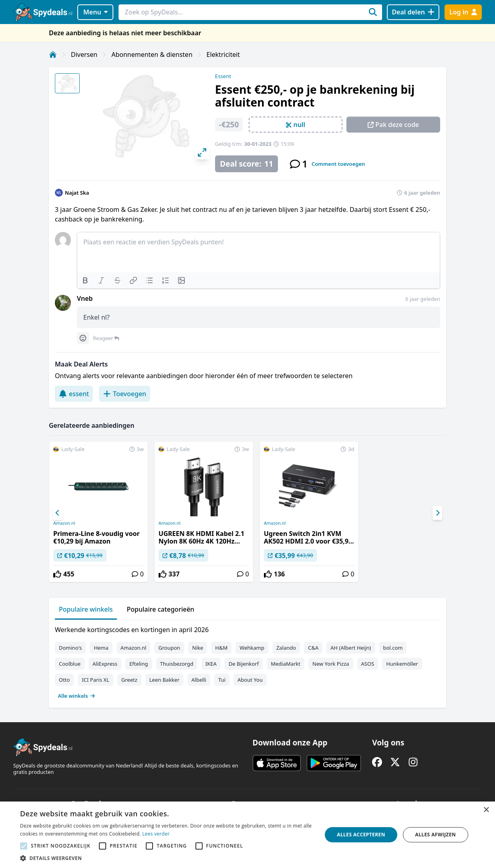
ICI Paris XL (95, 680)
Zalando (286, 648)
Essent (223, 76)
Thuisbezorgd (177, 664)
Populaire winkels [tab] (86, 609)
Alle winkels (77, 696)
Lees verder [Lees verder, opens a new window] (156, 834)
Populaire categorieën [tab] (161, 609)
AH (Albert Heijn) (351, 648)
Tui (222, 680)
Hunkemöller (402, 664)
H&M (221, 648)
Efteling (139, 664)
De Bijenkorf (244, 664)
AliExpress (105, 664)
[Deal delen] (413, 12)
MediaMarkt (286, 664)
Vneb (85, 298)
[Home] (53, 54)
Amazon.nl (64, 523)
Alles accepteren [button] (361, 835)
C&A (313, 648)
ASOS (368, 664)
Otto (64, 680)
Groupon (169, 648)
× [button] (486, 810)
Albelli (199, 680)
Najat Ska (77, 193)
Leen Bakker (164, 680)
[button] (167, 858)
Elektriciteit (223, 54)
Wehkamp (252, 648)
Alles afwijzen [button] (435, 835)
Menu (96, 12)
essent (74, 394)
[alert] (247, 835)
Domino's (70, 648)
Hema (101, 648)
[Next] (437, 513)
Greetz (129, 680)
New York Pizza (331, 664)
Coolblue (70, 664)
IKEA (211, 664)
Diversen (84, 54)
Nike (198, 648)
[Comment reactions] (83, 338)
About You (250, 680)
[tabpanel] (247, 661)
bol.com (393, 648)
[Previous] (58, 513)
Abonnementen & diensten (152, 54)
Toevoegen (125, 394)
